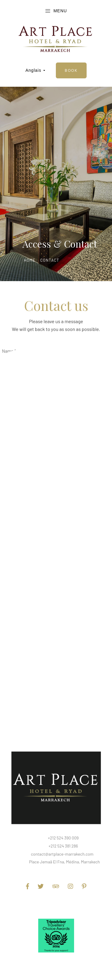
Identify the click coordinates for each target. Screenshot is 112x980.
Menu (56, 11)
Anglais (35, 70)
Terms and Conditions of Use (56, 904)
